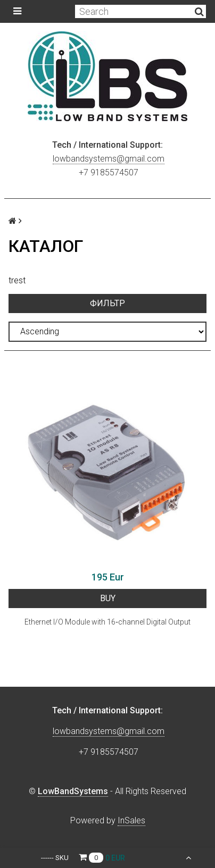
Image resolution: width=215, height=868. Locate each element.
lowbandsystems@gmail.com (109, 159)
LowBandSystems (73, 791)
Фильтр (107, 303)
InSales (131, 820)
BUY (108, 598)
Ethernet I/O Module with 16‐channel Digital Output (107, 622)
